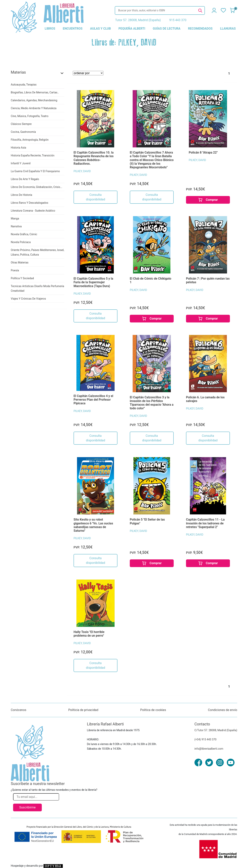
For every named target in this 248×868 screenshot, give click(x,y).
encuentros (73, 29)
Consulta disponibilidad (95, 197)
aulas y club (101, 29)
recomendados (200, 29)
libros (50, 29)
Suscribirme (27, 807)
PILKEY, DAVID (82, 171)
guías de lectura (167, 29)
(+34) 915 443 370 (206, 739)
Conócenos (19, 710)
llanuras (228, 29)
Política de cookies (153, 710)
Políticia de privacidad (83, 710)
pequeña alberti (132, 29)
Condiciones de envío (223, 710)
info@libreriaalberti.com (209, 749)
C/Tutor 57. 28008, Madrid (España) (216, 730)
